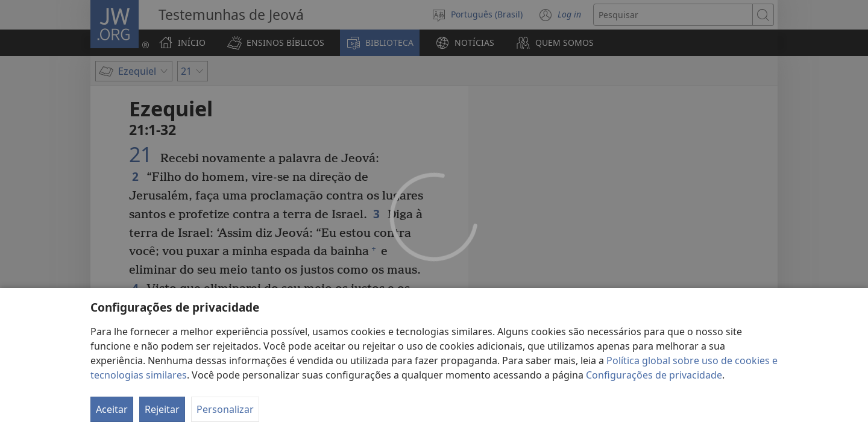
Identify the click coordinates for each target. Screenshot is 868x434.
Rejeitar (162, 409)
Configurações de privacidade (654, 375)
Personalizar (225, 409)
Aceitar (112, 409)
